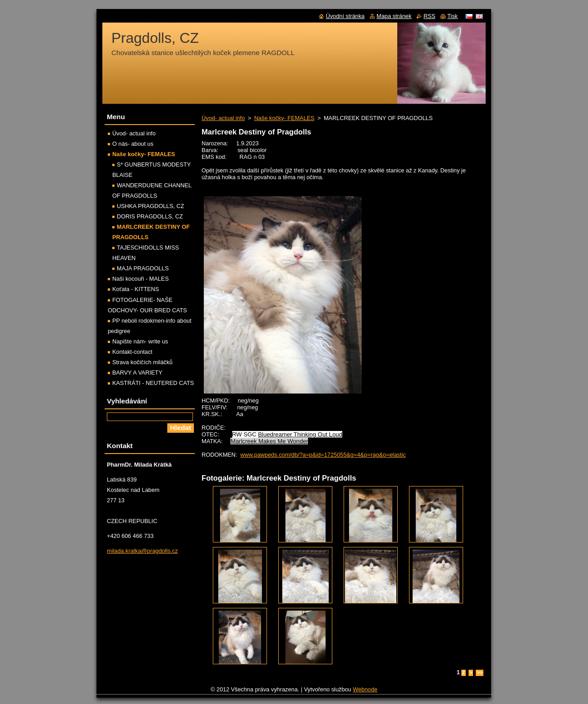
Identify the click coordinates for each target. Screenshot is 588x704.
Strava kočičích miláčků (142, 362)
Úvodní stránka (345, 16)
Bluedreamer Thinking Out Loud (300, 434)
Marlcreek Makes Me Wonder (269, 441)
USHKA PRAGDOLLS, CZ (150, 206)
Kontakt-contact (132, 352)
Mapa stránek (394, 16)
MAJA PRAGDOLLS (143, 268)
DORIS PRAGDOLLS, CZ (150, 216)
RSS (429, 16)
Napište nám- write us (140, 341)
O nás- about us (133, 144)
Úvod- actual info (223, 118)
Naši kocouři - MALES (140, 279)
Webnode (365, 689)
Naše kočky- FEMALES (285, 118)
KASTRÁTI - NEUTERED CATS (153, 383)
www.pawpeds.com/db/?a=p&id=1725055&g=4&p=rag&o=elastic (323, 455)
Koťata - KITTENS (136, 289)
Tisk (452, 16)
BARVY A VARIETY (137, 373)
